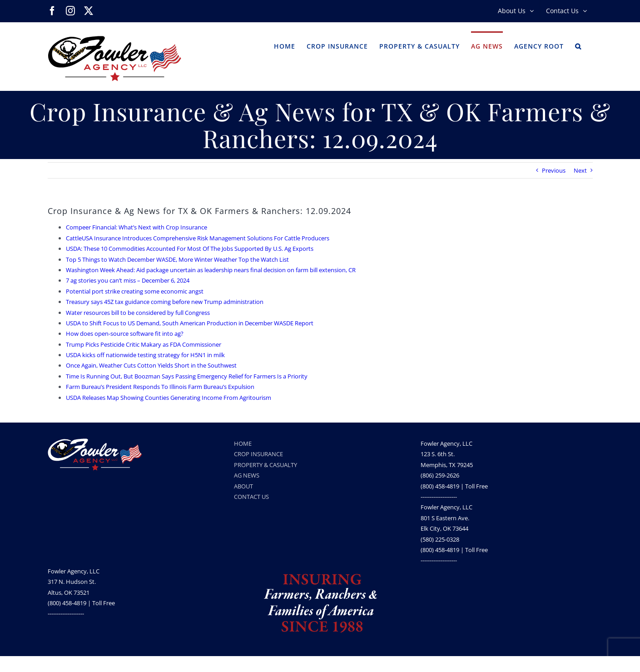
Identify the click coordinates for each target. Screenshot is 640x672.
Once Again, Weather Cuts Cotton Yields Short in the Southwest (151, 365)
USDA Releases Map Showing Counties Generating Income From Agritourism (169, 398)
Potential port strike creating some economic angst (135, 291)
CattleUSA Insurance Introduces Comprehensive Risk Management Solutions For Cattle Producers (198, 238)
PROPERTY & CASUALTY (265, 465)
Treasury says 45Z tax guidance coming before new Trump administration (165, 302)
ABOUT (243, 486)
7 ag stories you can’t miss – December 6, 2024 (128, 280)
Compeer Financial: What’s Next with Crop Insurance (136, 227)
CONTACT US (251, 497)
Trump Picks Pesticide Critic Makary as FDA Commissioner (144, 344)
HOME (243, 443)
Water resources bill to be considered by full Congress (138, 313)
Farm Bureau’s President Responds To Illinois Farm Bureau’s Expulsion (160, 387)
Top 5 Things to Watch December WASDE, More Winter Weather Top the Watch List (177, 259)
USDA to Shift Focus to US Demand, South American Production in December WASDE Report (190, 323)
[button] (578, 45)
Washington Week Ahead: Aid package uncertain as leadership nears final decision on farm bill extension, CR (211, 270)
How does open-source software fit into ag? (125, 334)
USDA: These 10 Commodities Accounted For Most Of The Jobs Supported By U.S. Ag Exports (190, 249)
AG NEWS (247, 475)
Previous (554, 170)
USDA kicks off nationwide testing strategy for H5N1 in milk (145, 355)
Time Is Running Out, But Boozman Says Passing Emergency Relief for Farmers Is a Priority (187, 376)
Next (580, 170)
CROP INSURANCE (258, 454)
